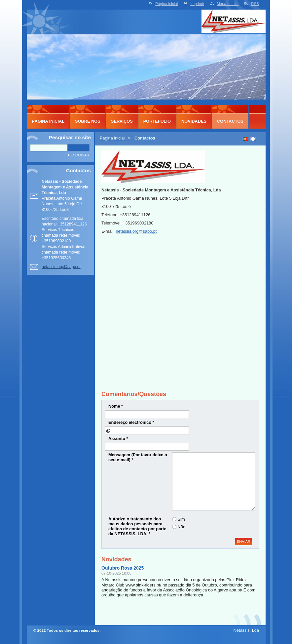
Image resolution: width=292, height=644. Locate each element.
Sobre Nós (88, 121)
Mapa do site (228, 4)
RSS (255, 4)
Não (182, 527)
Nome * (116, 406)
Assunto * (118, 439)
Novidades (194, 121)
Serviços (122, 121)
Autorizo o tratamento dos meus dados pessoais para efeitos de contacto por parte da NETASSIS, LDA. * (137, 526)
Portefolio (157, 121)
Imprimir (197, 4)
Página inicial (166, 4)
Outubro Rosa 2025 (123, 568)
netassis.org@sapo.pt (136, 231)
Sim (181, 519)
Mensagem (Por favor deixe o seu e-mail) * (138, 457)
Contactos (230, 121)
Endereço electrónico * (131, 422)
